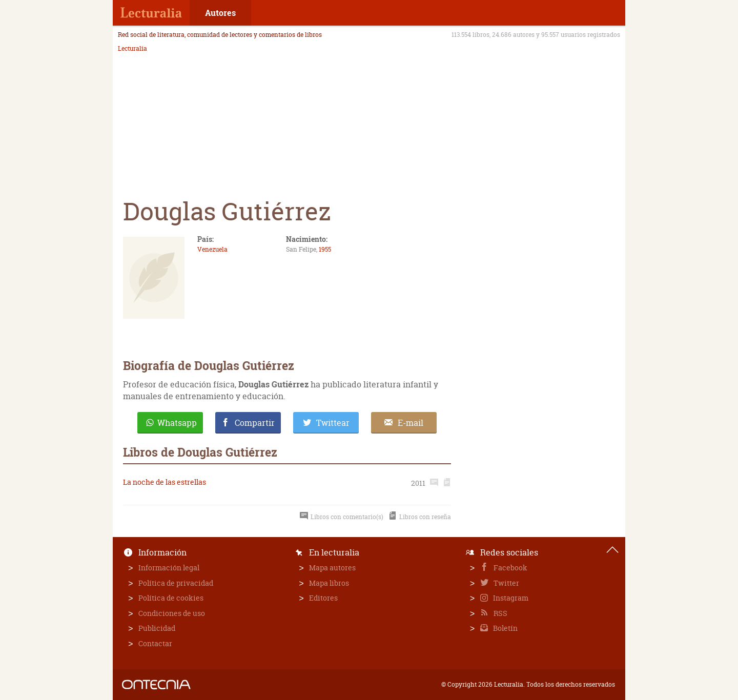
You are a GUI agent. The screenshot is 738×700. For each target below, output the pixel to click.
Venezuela (212, 249)
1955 (325, 249)
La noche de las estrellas (165, 482)
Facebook (510, 568)
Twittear (333, 423)
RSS (500, 613)
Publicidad (157, 628)
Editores (323, 598)
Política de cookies (171, 598)
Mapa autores (332, 568)
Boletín (505, 628)
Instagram (510, 598)
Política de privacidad (176, 583)
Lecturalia (132, 49)
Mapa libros (329, 583)
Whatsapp (177, 423)
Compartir (255, 423)
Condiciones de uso (172, 613)
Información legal (169, 568)
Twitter (506, 583)
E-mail (411, 423)
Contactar (155, 643)
